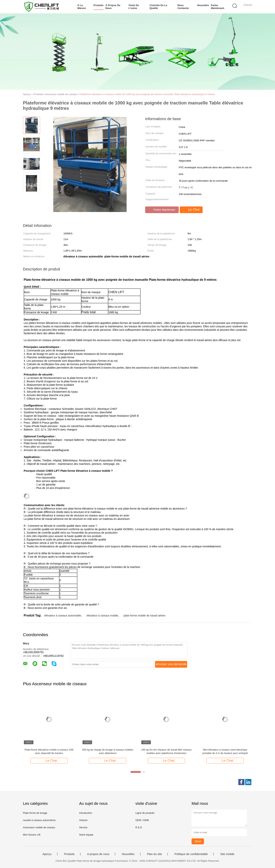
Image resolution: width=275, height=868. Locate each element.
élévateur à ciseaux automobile (63, 616)
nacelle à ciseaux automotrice (39, 820)
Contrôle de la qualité (158, 7)
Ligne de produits (145, 813)
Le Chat (192, 210)
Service (83, 827)
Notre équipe (86, 835)
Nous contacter (183, 7)
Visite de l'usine (134, 7)
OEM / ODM (142, 820)
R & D (139, 827)
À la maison (82, 7)
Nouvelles (203, 5)
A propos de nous (98, 854)
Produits (98, 5)
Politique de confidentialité (191, 854)
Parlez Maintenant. (218, 7)
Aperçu (47, 854)
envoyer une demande (171, 664)
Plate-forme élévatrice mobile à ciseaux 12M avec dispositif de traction (49, 751)
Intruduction (86, 813)
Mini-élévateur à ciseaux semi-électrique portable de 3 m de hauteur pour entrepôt (225, 751)
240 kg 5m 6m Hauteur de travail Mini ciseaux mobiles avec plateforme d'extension (167, 751)
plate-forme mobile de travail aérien (144, 616)
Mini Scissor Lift (32, 835)
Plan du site (154, 854)
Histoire (83, 820)
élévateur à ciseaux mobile (102, 616)
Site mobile (227, 854)
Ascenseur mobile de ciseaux (39, 827)
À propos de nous (113, 7)
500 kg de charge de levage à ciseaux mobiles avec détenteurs (108, 751)
